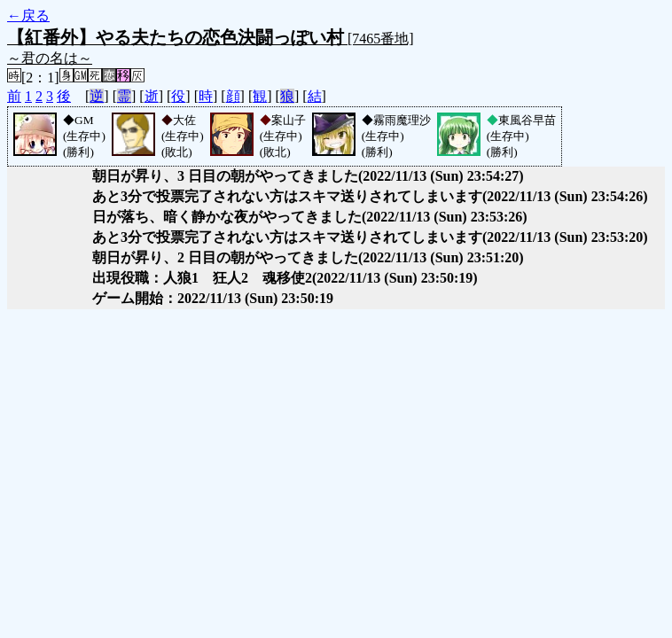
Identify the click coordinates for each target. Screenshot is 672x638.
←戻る (28, 16)
